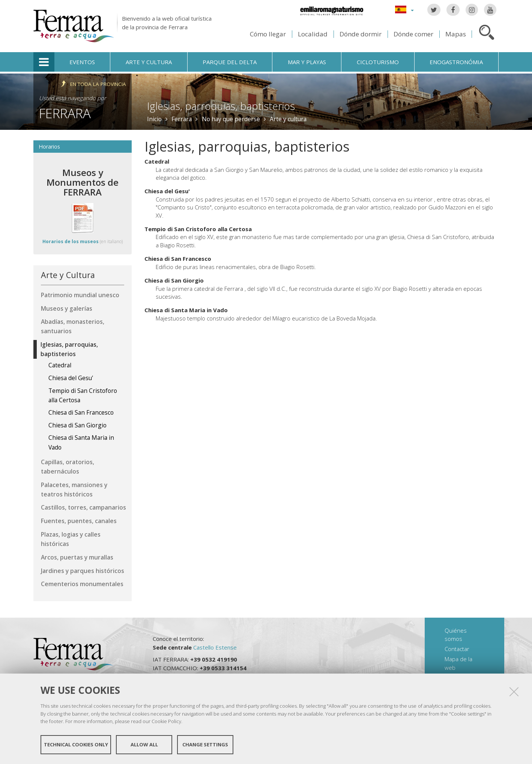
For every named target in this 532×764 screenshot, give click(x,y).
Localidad (313, 34)
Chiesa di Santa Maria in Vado (186, 310)
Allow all (144, 744)
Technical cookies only (76, 744)
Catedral (157, 161)
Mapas (456, 34)
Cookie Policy (166, 721)
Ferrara (65, 113)
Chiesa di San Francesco (178, 259)
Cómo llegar (268, 34)
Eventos (82, 62)
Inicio (154, 119)
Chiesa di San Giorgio (174, 280)
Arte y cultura (149, 62)
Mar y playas (307, 62)
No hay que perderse (231, 119)
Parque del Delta (230, 62)
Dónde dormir (361, 34)
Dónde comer (413, 34)
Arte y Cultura (68, 275)
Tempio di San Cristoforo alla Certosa (198, 229)
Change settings (205, 744)
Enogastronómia (456, 62)
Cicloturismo (378, 62)
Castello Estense (215, 647)
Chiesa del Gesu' (167, 191)
